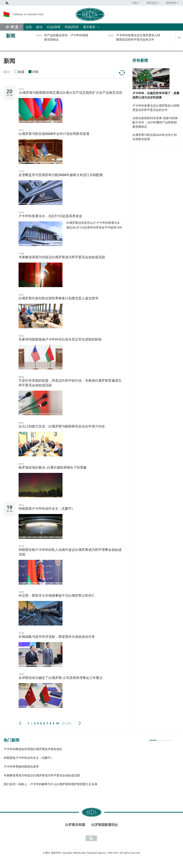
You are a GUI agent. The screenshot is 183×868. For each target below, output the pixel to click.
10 (57, 723)
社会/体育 (54, 27)
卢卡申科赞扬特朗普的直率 (21, 767)
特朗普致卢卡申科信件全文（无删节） (29, 758)
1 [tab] (153, 739)
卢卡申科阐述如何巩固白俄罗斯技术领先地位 (33, 749)
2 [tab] (161, 739)
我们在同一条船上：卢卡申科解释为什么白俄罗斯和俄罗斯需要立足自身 (51, 784)
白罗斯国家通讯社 (105, 825)
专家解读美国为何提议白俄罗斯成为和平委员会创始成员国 (42, 775)
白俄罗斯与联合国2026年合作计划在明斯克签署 (155, 137)
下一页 (80, 723)
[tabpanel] (88, 768)
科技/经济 (72, 27)
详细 (35, 72)
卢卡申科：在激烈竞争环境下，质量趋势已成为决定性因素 (156, 95)
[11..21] (66, 723)
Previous (20, 723)
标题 (21, 72)
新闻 (11, 36)
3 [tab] (168, 739)
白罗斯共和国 (75, 825)
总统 (29, 27)
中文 (15, 27)
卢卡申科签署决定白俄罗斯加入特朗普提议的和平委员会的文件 (156, 108)
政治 (39, 27)
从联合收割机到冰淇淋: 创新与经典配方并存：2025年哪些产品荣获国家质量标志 (155, 122)
